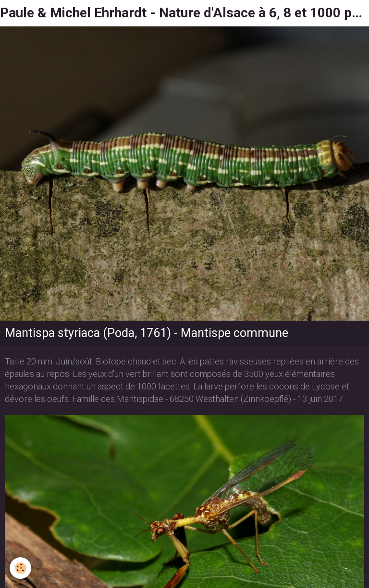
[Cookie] (20, 568)
